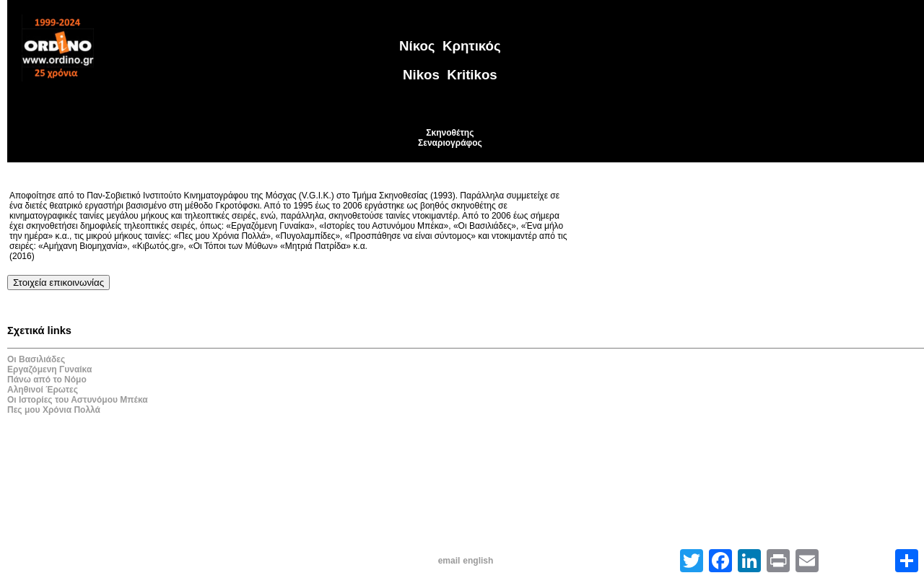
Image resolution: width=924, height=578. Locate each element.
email (449, 561)
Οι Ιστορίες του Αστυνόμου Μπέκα (78, 400)
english (478, 561)
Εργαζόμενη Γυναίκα (49, 369)
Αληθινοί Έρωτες (43, 390)
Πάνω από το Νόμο (47, 380)
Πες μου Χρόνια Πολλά (54, 410)
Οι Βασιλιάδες (36, 359)
